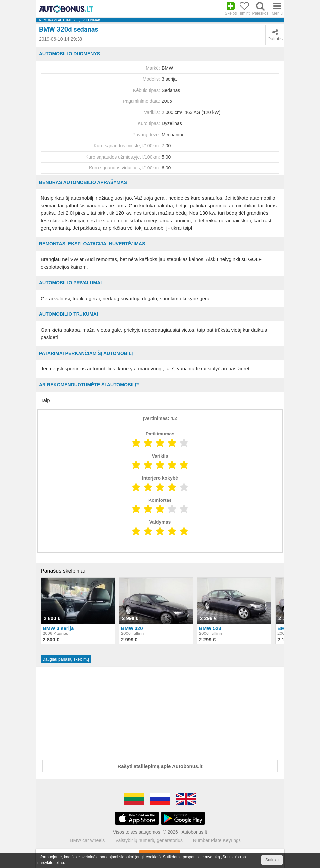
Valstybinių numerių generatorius (149, 840)
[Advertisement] (160, 712)
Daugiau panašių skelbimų (66, 659)
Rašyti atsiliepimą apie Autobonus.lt (160, 766)
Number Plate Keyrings (217, 840)
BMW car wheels (87, 840)
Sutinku (272, 860)
